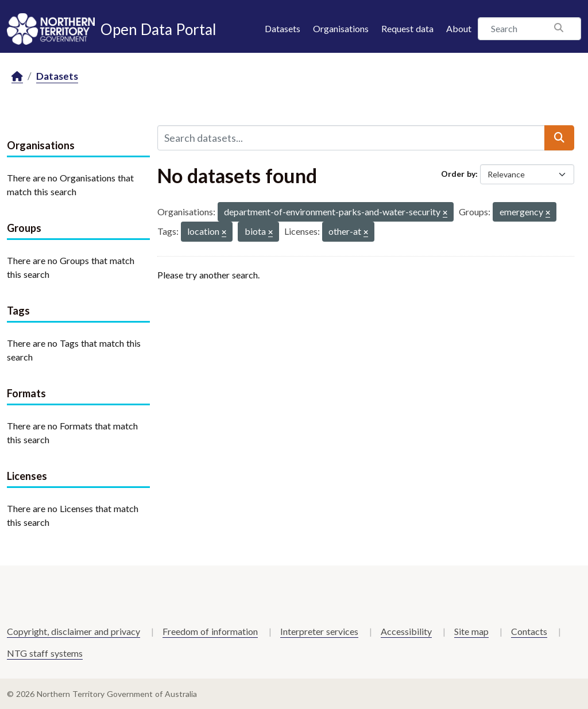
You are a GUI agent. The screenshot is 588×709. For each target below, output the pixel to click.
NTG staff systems (45, 653)
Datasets (283, 28)
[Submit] (559, 138)
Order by (458, 174)
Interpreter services (319, 631)
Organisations (341, 28)
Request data (407, 28)
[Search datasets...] (351, 138)
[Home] (17, 77)
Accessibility (406, 631)
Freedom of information (210, 631)
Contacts (529, 631)
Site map (471, 631)
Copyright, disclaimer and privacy (73, 631)
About (459, 28)
